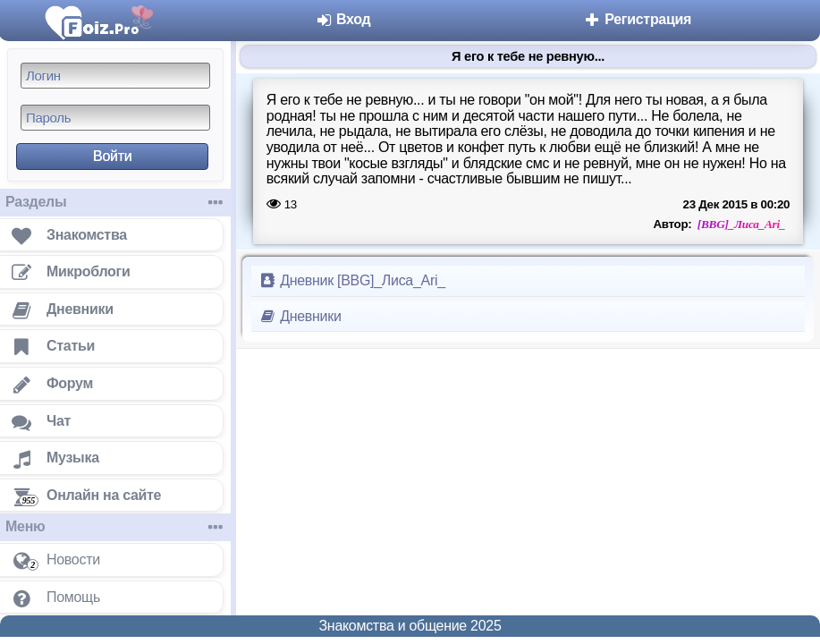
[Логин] (115, 76)
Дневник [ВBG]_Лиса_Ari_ (352, 280)
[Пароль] (115, 118)
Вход (343, 19)
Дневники (300, 316)
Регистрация (637, 19)
